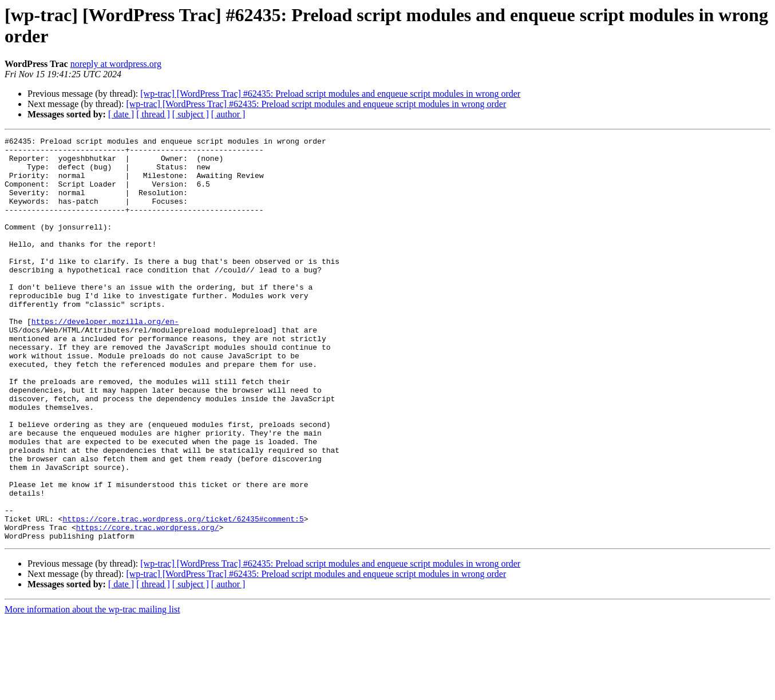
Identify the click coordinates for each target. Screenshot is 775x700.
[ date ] (121, 114)
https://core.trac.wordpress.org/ (148, 606)
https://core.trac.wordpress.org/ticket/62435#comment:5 (183, 596)
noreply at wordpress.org (116, 64)
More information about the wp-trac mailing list (92, 690)
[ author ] (228, 114)
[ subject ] (191, 114)
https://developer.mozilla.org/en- (105, 359)
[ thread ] (153, 114)
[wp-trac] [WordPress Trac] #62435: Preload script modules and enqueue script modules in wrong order (330, 94)
